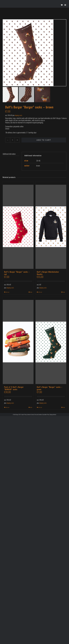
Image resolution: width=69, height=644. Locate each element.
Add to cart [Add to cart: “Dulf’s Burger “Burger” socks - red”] (7, 292)
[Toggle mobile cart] (62, 5)
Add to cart (44, 140)
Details (31, 292)
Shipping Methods (53, 415)
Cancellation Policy (46, 415)
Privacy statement (27, 415)
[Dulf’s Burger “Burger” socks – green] (51, 340)
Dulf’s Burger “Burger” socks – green (50, 388)
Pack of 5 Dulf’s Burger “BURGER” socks (14, 388)
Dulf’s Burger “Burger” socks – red (17, 273)
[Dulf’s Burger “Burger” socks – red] (18, 225)
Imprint (23, 415)
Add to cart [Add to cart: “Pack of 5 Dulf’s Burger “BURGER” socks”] (7, 408)
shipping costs (18, 115)
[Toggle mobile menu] (65, 5)
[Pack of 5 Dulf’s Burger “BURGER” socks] (18, 340)
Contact (33, 415)
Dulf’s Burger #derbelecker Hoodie (48, 273)
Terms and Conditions (38, 415)
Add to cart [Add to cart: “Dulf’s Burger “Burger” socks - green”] (40, 408)
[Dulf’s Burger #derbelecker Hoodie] (51, 225)
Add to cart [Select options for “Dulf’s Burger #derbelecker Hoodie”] (40, 292)
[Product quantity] (12, 140)
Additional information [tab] (9, 154)
